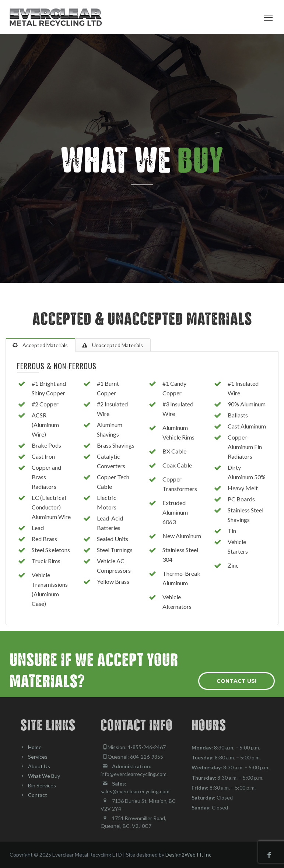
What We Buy (44, 776)
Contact (38, 795)
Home (35, 747)
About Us (39, 766)
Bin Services (42, 785)
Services (38, 757)
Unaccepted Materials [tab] (117, 345)
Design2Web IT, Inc (188, 855)
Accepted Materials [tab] (45, 345)
